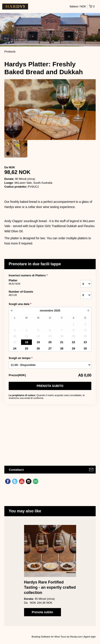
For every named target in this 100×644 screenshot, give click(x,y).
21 (62, 342)
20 (50, 342)
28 (62, 348)
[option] (16, 149)
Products (10, 52)
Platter (34, 282)
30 (85, 348)
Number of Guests (34, 293)
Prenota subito (50, 386)
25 (26, 348)
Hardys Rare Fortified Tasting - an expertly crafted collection (50, 587)
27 (50, 348)
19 (38, 342)
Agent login (90, 637)
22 (74, 342)
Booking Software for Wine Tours (49, 637)
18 (26, 342)
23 (85, 342)
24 (15, 348)
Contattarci (16, 470)
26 (38, 348)
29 (74, 348)
